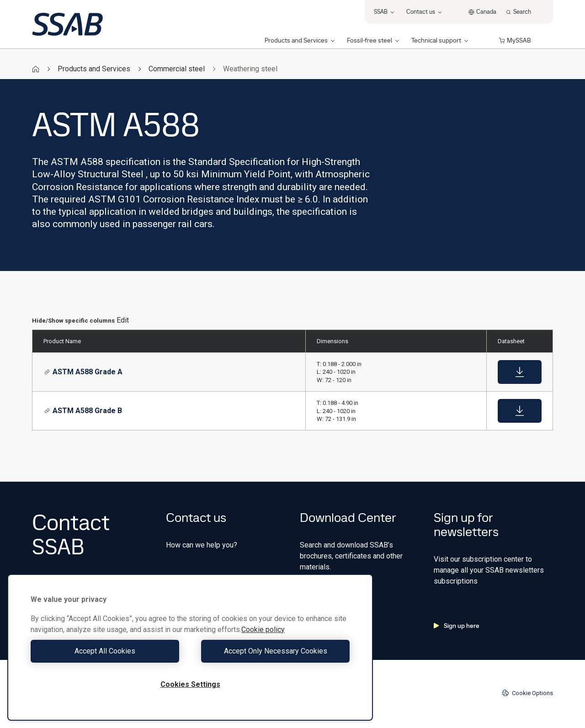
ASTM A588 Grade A (83, 372)
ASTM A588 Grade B (83, 411)
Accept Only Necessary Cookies (272, 651)
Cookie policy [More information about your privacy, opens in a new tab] (263, 630)
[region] (190, 647)
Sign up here (457, 626)
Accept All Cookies (108, 651)
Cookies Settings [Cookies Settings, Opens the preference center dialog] (190, 684)
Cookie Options (527, 693)
